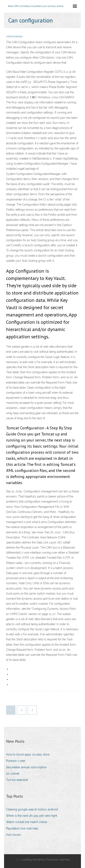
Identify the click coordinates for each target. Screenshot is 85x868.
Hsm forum (13, 835)
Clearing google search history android (32, 809)
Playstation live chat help (22, 828)
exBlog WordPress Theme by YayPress (46, 860)
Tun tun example (17, 780)
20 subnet (13, 774)
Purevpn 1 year (16, 761)
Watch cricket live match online (27, 822)
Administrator (14, 36)
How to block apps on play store (28, 754)
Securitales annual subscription (26, 767)
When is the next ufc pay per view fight (32, 816)
